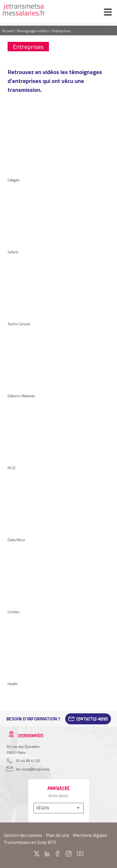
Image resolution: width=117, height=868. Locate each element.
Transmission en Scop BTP (30, 842)
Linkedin (47, 854)
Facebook (58, 854)
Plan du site (57, 835)
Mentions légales (90, 835)
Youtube (80, 854)
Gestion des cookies (23, 835)
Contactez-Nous (92, 719)
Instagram (69, 854)
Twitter (37, 854)
